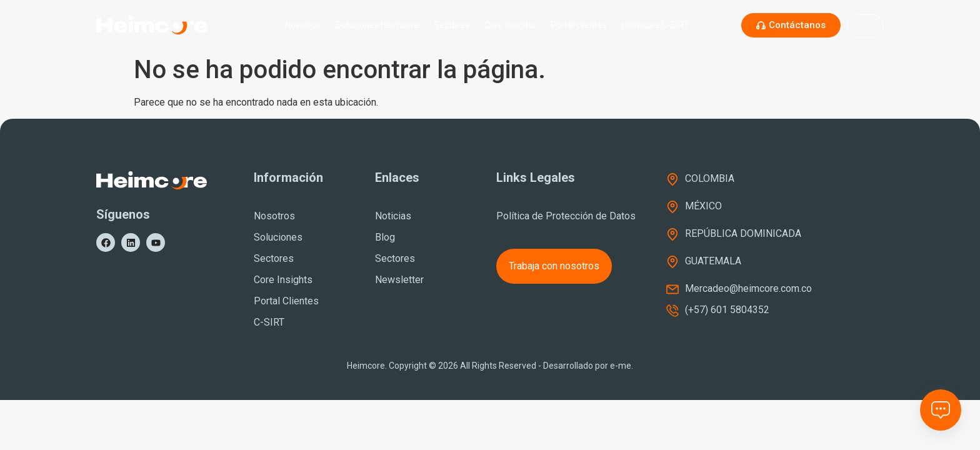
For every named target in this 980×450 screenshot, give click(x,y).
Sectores (452, 25)
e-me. (622, 366)
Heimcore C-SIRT (658, 25)
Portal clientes (579, 25)
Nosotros (303, 25)
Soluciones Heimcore (377, 25)
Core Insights (510, 25)
